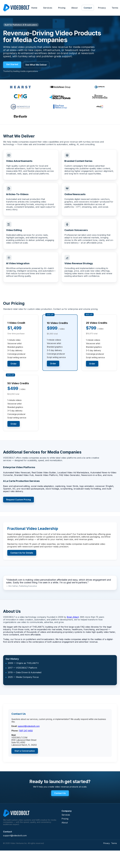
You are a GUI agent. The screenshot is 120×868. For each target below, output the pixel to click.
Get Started (12, 64)
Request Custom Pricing (19, 500)
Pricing (62, 8)
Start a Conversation (25, 751)
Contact (88, 8)
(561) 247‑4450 (26, 731)
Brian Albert (73, 617)
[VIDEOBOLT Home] (16, 8)
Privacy (102, 8)
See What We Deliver (36, 65)
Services (48, 8)
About (74, 8)
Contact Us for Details (22, 553)
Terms (114, 843)
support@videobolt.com (29, 726)
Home (34, 8)
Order (14, 364)
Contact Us (60, 793)
